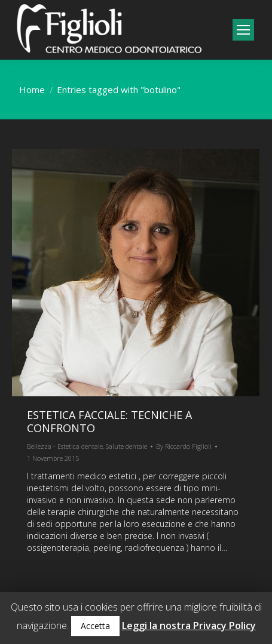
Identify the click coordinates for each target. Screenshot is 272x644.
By (184, 446)
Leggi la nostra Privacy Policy (189, 625)
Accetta (95, 626)
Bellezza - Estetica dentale (65, 446)
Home (32, 90)
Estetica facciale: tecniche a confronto (109, 421)
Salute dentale (126, 446)
